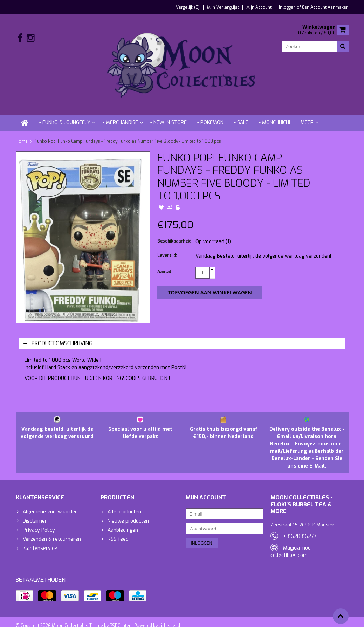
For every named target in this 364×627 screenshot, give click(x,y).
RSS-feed (118, 532)
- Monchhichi (274, 115)
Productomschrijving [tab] (58, 336)
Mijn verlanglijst (223, 7)
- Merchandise (120, 115)
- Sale (241, 115)
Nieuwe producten (128, 514)
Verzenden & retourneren (52, 532)
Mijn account (259, 7)
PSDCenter (120, 619)
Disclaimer (35, 514)
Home (22, 134)
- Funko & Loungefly (65, 115)
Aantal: (165, 265)
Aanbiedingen (123, 523)
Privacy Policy (39, 523)
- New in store (169, 115)
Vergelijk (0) (188, 7)
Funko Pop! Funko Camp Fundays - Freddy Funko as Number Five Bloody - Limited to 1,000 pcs (128, 134)
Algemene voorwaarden (50, 505)
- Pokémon (210, 115)
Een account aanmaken (325, 7)
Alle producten (124, 505)
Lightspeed (169, 619)
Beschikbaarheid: (175, 234)
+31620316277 (300, 529)
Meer (307, 115)
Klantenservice (40, 541)
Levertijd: (167, 248)
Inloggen (288, 7)
